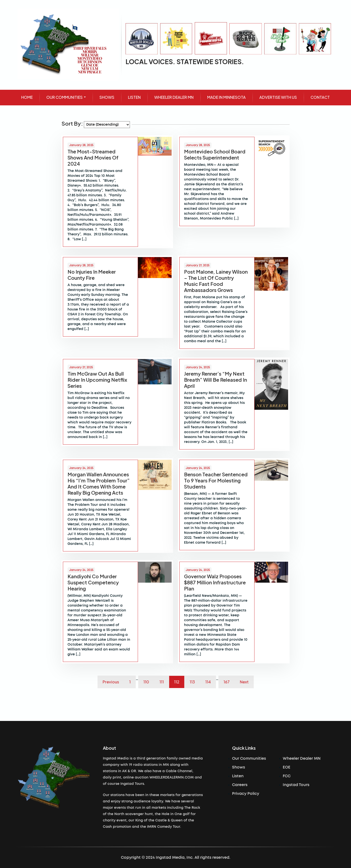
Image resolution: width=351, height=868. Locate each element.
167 (227, 682)
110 (146, 682)
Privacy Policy (246, 794)
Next (244, 682)
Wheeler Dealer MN (302, 758)
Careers (240, 785)
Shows (239, 767)
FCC (287, 776)
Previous (111, 682)
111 (162, 682)
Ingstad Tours (296, 785)
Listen (238, 776)
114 (208, 682)
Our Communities (249, 758)
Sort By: (72, 123)
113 (192, 682)
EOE (287, 767)
